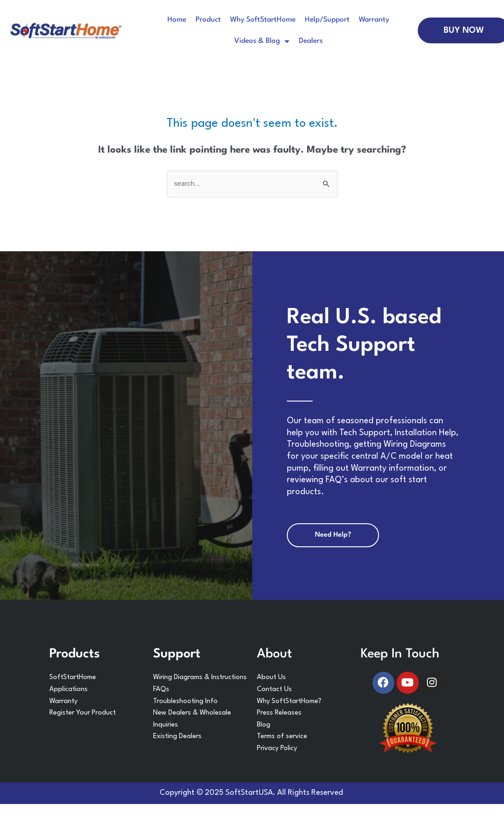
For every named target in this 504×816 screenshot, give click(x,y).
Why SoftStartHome (263, 20)
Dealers (311, 41)
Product (208, 20)
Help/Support (327, 20)
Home (177, 20)
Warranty (374, 20)
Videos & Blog (262, 41)
